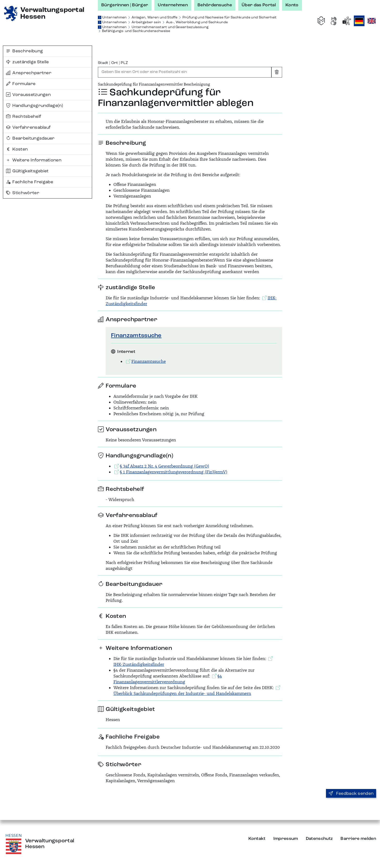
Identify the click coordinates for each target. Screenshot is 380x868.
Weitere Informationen (34, 160)
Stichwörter (23, 193)
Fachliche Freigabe (30, 182)
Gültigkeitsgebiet (27, 171)
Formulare (21, 84)
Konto (292, 5)
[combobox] (185, 72)
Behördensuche (215, 5)
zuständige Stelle (28, 62)
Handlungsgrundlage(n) (35, 106)
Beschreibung (24, 51)
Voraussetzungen (28, 95)
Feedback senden (351, 794)
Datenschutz (319, 839)
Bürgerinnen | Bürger (125, 5)
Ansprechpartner (29, 73)
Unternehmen (173, 5)
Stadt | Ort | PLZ (113, 63)
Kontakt (257, 839)
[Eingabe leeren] (277, 72)
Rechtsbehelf (24, 117)
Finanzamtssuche (136, 336)
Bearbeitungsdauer (30, 138)
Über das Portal (259, 5)
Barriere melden (358, 839)
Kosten (17, 149)
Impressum (286, 839)
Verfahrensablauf (28, 127)
